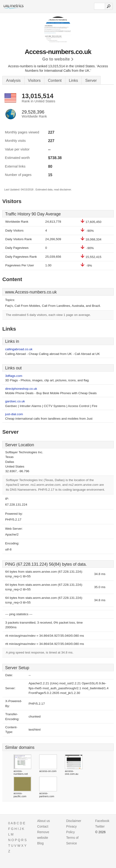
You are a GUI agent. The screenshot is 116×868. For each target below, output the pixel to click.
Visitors (34, 80)
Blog (40, 843)
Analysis (13, 80)
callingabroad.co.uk (19, 349)
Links (73, 80)
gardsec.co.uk (15, 401)
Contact (43, 826)
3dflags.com (14, 376)
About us (44, 821)
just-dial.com (14, 414)
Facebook (102, 821)
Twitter (100, 826)
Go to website (56, 59)
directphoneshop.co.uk (21, 389)
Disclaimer (74, 821)
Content (55, 80)
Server (91, 80)
